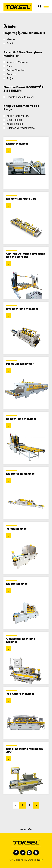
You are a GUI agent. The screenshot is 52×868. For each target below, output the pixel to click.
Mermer (9, 39)
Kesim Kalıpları (13, 124)
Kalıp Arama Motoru (16, 116)
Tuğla (8, 78)
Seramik (10, 74)
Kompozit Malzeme (16, 62)
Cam (8, 66)
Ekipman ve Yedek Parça (19, 128)
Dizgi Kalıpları (13, 120)
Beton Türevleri (14, 70)
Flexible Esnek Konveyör (19, 97)
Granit (9, 44)
